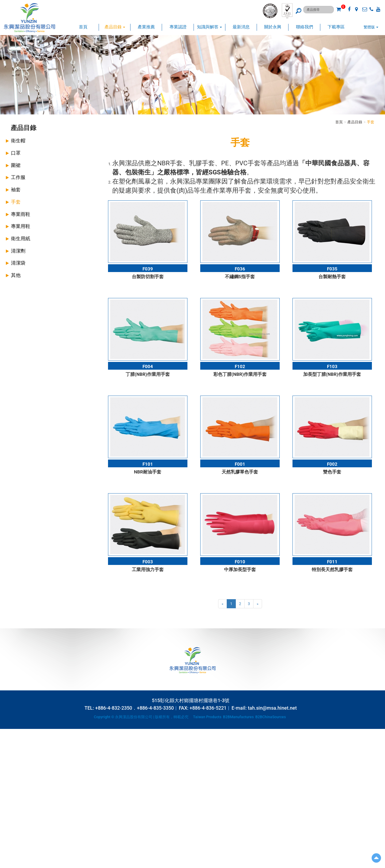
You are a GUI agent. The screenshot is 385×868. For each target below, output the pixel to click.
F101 (148, 464)
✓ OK (134, 865)
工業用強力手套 (148, 569)
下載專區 (336, 27)
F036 (240, 269)
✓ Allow (7, 742)
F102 (240, 366)
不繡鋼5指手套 (240, 277)
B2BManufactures (238, 717)
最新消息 (241, 27)
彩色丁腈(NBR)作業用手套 (240, 374)
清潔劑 (18, 251)
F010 (240, 562)
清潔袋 (18, 263)
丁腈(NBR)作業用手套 (148, 374)
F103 (332, 366)
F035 (332, 269)
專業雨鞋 (21, 214)
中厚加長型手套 (240, 569)
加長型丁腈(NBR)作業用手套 (332, 374)
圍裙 (16, 165)
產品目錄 (115, 27)
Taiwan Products (207, 717)
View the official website (42, 780)
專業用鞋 (21, 226)
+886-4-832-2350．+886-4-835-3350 (134, 708)
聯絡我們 (305, 27)
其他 (16, 275)
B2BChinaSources (271, 717)
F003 (148, 562)
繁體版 (369, 27)
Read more (11, 780)
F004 (148, 366)
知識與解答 (209, 27)
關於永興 (273, 27)
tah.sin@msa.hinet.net (272, 708)
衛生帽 (18, 141)
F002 (332, 464)
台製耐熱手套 (332, 277)
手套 (16, 202)
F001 (240, 464)
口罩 (16, 153)
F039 (148, 269)
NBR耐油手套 (148, 472)
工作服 (18, 177)
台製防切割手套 (148, 277)
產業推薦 (146, 27)
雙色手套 (332, 472)
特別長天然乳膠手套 (332, 569)
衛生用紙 (21, 238)
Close (5, 732)
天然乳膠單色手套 (240, 472)
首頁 (83, 27)
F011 (332, 562)
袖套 (16, 190)
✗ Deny (6, 748)
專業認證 (178, 27)
